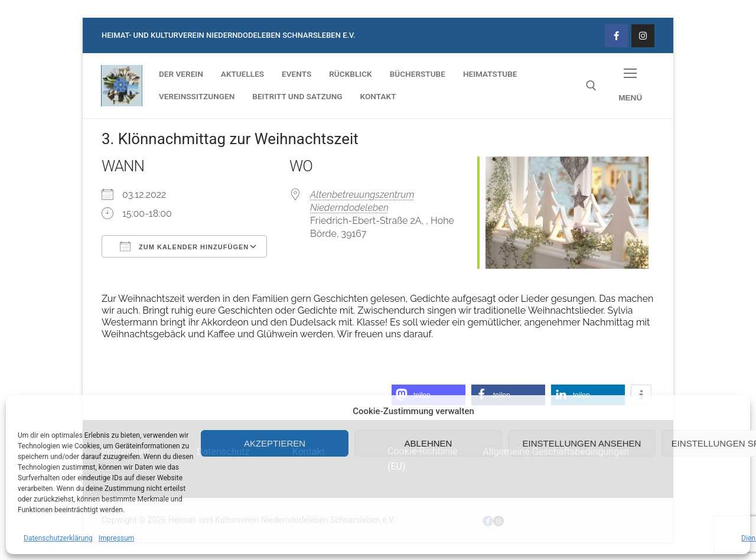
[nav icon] (630, 86)
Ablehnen (428, 443)
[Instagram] (643, 36)
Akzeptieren (275, 443)
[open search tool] (591, 86)
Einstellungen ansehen (582, 443)
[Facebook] (616, 36)
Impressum (116, 538)
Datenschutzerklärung (58, 538)
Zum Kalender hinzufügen (184, 246)
